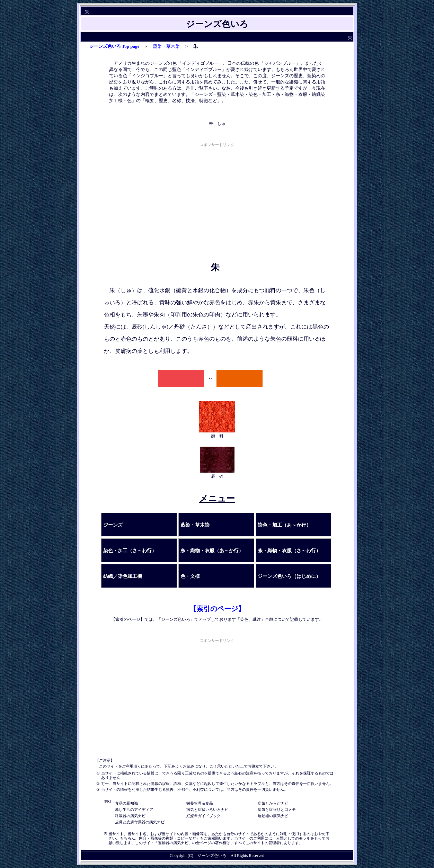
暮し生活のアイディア (134, 809)
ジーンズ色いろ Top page (114, 46)
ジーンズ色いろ (212, 856)
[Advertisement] (217, 197)
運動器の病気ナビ (273, 816)
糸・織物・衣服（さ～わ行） (289, 551)
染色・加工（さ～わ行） (130, 551)
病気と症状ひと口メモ (277, 809)
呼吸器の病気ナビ (130, 816)
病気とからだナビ (273, 803)
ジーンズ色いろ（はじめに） (289, 576)
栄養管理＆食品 (200, 803)
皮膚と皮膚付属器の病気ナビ (140, 822)
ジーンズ (113, 525)
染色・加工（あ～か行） (284, 525)
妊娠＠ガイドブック (203, 816)
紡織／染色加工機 (123, 576)
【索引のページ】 (217, 609)
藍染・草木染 (166, 46)
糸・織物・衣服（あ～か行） (212, 551)
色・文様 (190, 576)
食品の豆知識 (126, 803)
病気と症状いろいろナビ (207, 809)
